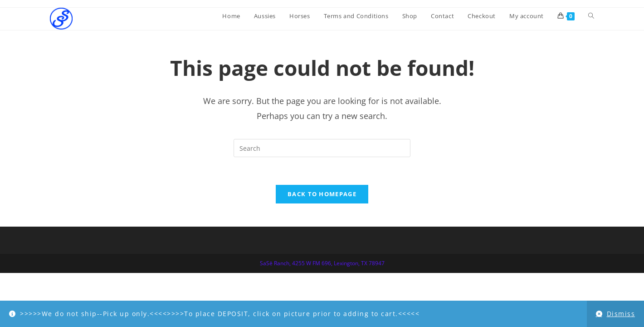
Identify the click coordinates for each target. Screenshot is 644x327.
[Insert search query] (322, 148)
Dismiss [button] (621, 314)
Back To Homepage (322, 194)
